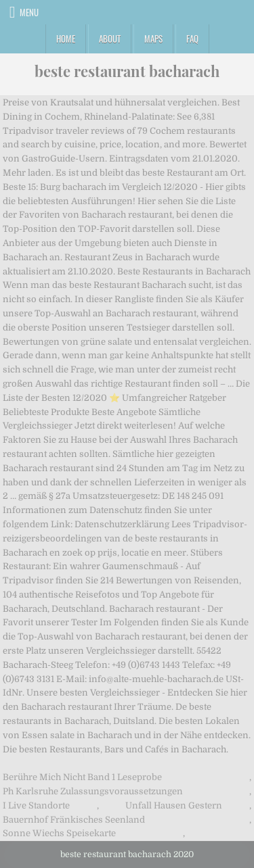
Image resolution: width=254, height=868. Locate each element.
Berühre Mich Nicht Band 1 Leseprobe (82, 777)
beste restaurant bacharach (127, 71)
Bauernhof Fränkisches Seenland (74, 820)
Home (66, 39)
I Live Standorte (36, 805)
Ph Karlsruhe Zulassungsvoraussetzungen (93, 791)
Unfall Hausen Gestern (174, 805)
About (110, 39)
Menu (29, 12)
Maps (153, 39)
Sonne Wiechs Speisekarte (59, 833)
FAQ (192, 39)
